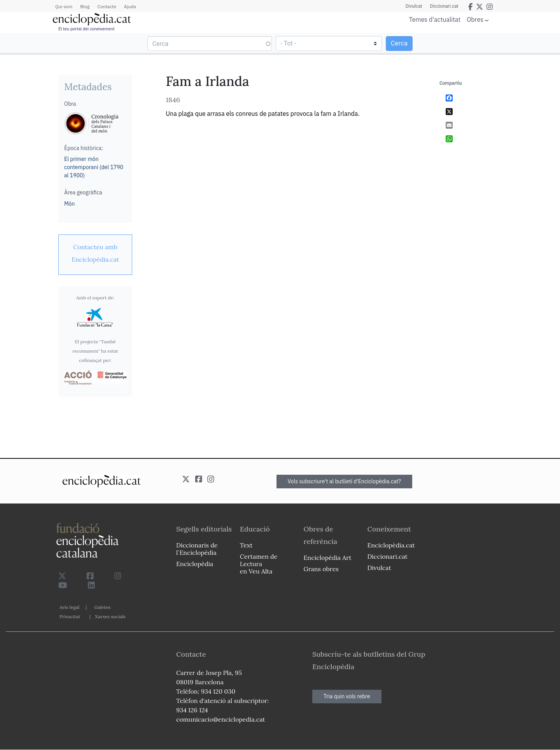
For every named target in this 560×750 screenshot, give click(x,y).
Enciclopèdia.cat (391, 545)
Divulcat (414, 6)
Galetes (102, 607)
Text (246, 545)
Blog (85, 6)
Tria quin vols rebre (347, 696)
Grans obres (321, 569)
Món (69, 204)
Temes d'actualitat (435, 19)
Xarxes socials (110, 616)
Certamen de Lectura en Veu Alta (259, 564)
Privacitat (70, 616)
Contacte (107, 6)
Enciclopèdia (195, 564)
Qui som (64, 6)
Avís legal (69, 607)
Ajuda (130, 6)
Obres (475, 19)
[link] (95, 253)
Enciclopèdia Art (328, 558)
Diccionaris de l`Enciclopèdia (197, 549)
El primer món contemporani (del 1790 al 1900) (94, 167)
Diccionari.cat (444, 6)
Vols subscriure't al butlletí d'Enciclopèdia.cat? (345, 481)
